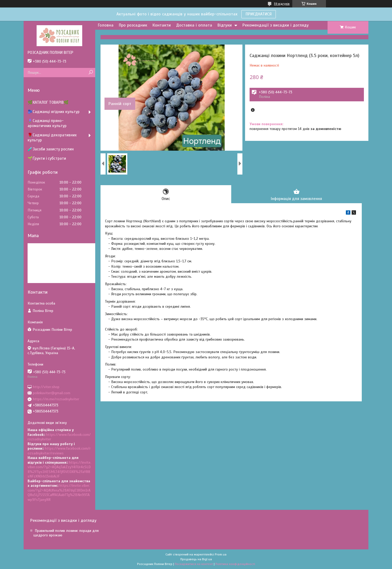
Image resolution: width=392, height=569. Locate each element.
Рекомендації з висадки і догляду (276, 25)
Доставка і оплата (194, 25)
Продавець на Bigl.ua (196, 559)
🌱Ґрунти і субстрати (47, 158)
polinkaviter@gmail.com (52, 393)
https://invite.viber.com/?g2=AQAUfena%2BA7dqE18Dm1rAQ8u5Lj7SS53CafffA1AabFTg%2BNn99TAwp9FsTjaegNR (59, 493)
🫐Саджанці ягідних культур (54, 112)
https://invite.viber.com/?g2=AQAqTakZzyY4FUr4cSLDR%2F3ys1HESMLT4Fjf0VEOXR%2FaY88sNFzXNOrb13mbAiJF (59, 470)
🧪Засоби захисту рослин (51, 149)
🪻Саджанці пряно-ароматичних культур (47, 123)
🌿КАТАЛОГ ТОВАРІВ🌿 (48, 102)
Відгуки (225, 25)
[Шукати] (91, 73)
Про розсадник (133, 25)
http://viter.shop (46, 387)
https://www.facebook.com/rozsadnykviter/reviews (59, 451)
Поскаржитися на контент (194, 564)
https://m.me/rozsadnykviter (56, 399)
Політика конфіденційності (235, 564)
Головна (106, 25)
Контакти (162, 25)
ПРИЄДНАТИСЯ (259, 14)
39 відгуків (282, 4)
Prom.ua (221, 554)
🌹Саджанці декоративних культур (52, 138)
